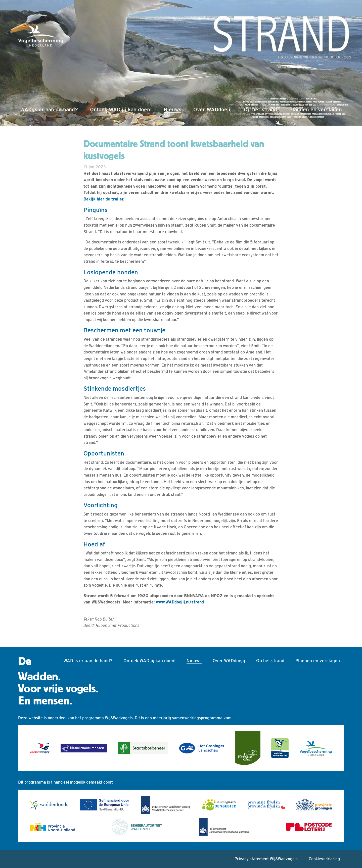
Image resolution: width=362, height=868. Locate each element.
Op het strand (260, 109)
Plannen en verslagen (315, 109)
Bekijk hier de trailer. (104, 199)
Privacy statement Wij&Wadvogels (266, 859)
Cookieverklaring (324, 859)
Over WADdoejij (213, 109)
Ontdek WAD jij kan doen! (121, 109)
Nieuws (173, 109)
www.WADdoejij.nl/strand (180, 602)
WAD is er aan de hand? (49, 109)
